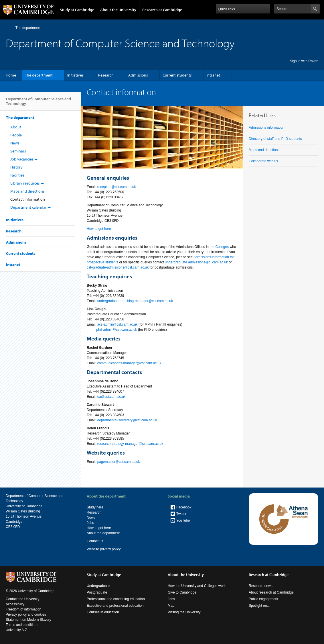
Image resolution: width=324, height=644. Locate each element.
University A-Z (16, 630)
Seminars (18, 151)
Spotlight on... (259, 606)
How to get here (99, 229)
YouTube (183, 520)
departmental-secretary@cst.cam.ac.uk (127, 420)
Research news (261, 586)
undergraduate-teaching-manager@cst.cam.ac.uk (135, 301)
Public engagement (263, 599)
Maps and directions (27, 191)
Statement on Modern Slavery (28, 620)
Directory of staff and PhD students (275, 139)
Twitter (181, 514)
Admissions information (266, 128)
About (16, 127)
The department (28, 28)
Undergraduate (98, 586)
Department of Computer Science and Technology (38, 103)
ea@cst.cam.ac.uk (111, 397)
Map (171, 606)
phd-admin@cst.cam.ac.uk (116, 330)
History (16, 167)
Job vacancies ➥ (24, 159)
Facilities (17, 175)
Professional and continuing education (116, 599)
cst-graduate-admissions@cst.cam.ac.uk (118, 267)
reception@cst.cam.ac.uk (117, 187)
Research (106, 75)
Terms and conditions (22, 625)
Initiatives (75, 75)
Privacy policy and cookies (26, 614)
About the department (103, 533)
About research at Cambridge (271, 592)
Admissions (138, 75)
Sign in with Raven (304, 61)
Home (8, 28)
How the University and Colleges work (197, 586)
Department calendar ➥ (31, 207)
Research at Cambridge (162, 10)
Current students (177, 75)
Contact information (28, 199)
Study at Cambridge (77, 10)
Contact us (95, 541)
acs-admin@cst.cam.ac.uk (117, 324)
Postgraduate (97, 592)
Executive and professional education (115, 606)
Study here (95, 507)
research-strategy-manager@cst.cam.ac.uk (130, 444)
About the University (118, 10)
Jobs (90, 523)
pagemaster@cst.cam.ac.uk (119, 462)
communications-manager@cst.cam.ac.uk (129, 363)
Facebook (184, 507)
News (15, 143)
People (16, 135)
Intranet (213, 75)
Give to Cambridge (182, 592)
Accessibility (15, 604)
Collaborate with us (263, 161)
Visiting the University (184, 612)
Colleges (222, 247)
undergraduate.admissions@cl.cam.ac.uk (196, 262)
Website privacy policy (104, 549)
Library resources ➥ (27, 183)
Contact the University (22, 599)
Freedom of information (23, 609)
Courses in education (103, 612)
